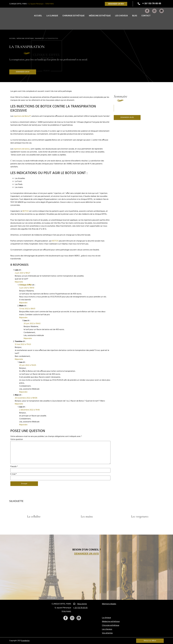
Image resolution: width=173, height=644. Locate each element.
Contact (146, 16)
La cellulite (34, 516)
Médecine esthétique (100, 16)
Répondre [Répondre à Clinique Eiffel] (23, 303)
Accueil (38, 16)
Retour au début (150, 641)
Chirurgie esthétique (73, 16)
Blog (135, 16)
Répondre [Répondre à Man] (19, 404)
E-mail (14, 474)
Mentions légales (109, 604)
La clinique (52, 16)
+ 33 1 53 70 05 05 (80, 608)
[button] (116, 4)
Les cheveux (121, 16)
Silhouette (39, 39)
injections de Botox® (22, 116)
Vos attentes (107, 633)
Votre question (17, 439)
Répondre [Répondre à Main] (23, 318)
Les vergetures (139, 516)
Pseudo (14, 467)
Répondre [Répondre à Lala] (19, 282)
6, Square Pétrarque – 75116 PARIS (41, 4)
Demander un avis (86, 554)
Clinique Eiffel (25, 285)
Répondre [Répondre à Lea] (28, 338)
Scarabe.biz (25, 641)
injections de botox (22, 149)
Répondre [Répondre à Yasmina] (19, 359)
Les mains (87, 516)
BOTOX (26, 211)
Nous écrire (80, 604)
